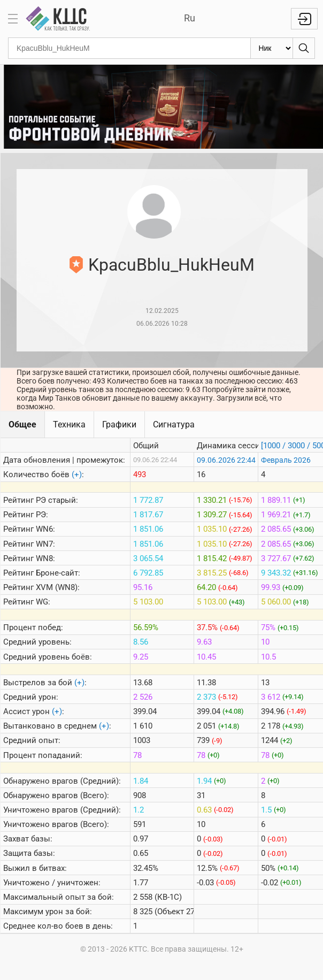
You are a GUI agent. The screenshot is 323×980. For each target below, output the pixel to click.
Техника (69, 424)
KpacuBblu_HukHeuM (171, 265)
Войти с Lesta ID (304, 19)
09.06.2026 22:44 (226, 460)
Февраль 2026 (286, 460)
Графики (119, 424)
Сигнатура (174, 424)
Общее (22, 424)
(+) (77, 474)
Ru (190, 18)
